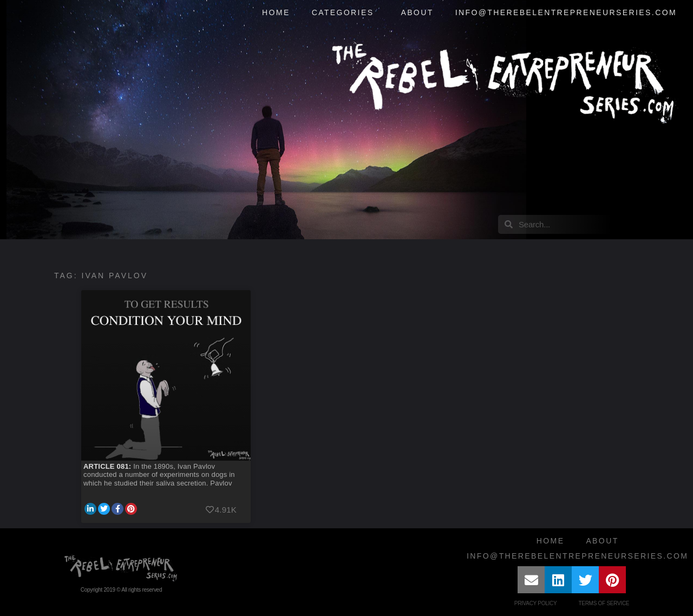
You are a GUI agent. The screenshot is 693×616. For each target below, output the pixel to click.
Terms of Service (604, 603)
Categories (346, 13)
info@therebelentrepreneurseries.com (566, 12)
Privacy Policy (536, 603)
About (417, 12)
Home (276, 12)
